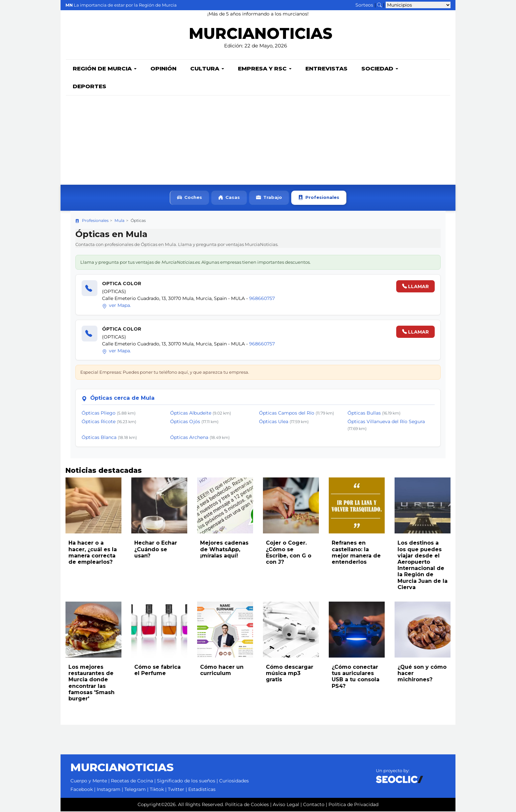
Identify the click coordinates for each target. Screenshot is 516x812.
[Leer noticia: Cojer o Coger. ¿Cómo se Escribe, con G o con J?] (291, 506)
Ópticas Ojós (185, 422)
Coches (190, 198)
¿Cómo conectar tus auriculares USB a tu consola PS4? (356, 677)
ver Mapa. (117, 306)
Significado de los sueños (186, 781)
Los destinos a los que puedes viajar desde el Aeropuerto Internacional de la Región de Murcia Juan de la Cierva (423, 566)
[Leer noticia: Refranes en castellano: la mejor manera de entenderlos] (357, 506)
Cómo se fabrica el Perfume (157, 671)
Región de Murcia (105, 69)
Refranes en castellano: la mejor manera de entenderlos (356, 553)
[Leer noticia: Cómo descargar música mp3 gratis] (291, 630)
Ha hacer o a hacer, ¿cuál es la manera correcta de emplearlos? (93, 553)
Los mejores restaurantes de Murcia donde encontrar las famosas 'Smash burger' (91, 683)
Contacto (314, 805)
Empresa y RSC (265, 69)
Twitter (176, 790)
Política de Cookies (247, 805)
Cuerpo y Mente (89, 781)
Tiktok (157, 790)
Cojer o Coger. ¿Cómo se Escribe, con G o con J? (289, 553)
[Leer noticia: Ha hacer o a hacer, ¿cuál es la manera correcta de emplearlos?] (93, 506)
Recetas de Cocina (132, 781)
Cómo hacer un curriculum (222, 671)
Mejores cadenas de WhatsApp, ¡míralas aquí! (224, 550)
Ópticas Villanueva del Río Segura (386, 422)
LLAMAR (416, 287)
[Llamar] (90, 289)
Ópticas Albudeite (191, 414)
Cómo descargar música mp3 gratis (290, 674)
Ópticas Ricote (99, 422)
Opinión (163, 69)
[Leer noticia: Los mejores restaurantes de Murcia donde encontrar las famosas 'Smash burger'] (93, 630)
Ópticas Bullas (364, 414)
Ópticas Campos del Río (287, 414)
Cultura (207, 69)
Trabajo (269, 198)
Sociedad (380, 69)
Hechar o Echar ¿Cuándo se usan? (156, 550)
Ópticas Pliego (99, 414)
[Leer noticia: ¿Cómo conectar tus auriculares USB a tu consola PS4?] (357, 630)
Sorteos (364, 5)
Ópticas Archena (189, 438)
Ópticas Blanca (99, 438)
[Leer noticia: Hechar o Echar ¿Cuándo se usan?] (159, 506)
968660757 (262, 299)
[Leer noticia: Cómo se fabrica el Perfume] (159, 630)
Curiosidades (234, 781)
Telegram (135, 790)
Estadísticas (202, 790)
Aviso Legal (286, 805)
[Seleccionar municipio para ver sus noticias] (418, 5)
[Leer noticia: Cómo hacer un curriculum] (225, 630)
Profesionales (319, 198)
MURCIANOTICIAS (260, 35)
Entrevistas (326, 69)
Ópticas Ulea (274, 422)
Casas (229, 198)
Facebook (82, 790)
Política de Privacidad (353, 805)
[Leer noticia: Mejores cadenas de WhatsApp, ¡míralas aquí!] (225, 506)
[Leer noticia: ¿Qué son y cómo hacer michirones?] (423, 630)
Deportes (90, 87)
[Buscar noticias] (379, 5)
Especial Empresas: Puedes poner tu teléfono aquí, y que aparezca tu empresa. (165, 373)
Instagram (109, 790)
